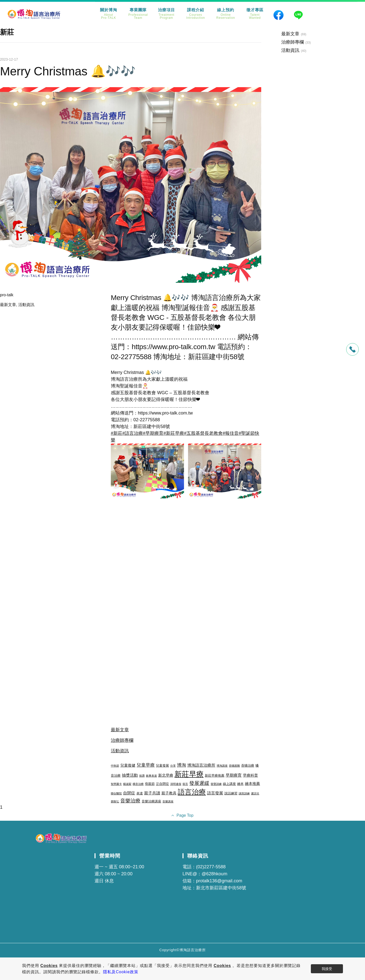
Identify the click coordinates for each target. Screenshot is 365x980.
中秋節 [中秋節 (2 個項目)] (115, 766)
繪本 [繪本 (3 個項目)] (240, 784)
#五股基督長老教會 (203, 433)
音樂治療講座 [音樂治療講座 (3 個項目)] (151, 801)
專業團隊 (138, 14)
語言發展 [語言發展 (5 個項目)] (215, 793)
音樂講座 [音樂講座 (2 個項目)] (168, 801)
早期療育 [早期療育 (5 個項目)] (234, 775)
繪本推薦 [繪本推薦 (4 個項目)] (252, 784)
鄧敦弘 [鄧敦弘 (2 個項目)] (115, 801)
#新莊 (117, 433)
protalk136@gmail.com (219, 881)
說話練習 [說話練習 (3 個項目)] (231, 793)
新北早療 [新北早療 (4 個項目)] (166, 775)
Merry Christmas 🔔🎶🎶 (68, 71)
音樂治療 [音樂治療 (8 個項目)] (130, 801)
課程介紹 (196, 14)
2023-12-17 (9, 59)
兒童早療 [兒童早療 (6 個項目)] (146, 765)
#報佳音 (231, 433)
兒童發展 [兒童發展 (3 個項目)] (162, 765)
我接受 (327, 969)
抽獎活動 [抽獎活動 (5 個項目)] (130, 775)
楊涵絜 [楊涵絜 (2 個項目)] (127, 784)
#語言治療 (133, 433)
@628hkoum (214, 874)
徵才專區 (255, 14)
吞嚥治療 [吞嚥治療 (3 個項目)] (248, 765)
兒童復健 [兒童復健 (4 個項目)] (128, 765)
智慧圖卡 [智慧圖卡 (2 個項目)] (116, 784)
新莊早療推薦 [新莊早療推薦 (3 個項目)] (215, 776)
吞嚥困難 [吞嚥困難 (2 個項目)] (234, 766)
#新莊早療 (174, 433)
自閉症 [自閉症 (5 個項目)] (129, 793)
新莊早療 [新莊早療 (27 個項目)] (189, 774)
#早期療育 (153, 433)
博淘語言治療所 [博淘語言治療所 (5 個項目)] (201, 765)
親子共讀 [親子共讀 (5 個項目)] (152, 793)
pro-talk (7, 295)
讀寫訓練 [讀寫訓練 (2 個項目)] (244, 793)
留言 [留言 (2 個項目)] (185, 784)
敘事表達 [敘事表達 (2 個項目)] (151, 776)
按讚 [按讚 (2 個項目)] (142, 776)
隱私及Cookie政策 (121, 972)
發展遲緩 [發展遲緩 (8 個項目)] (199, 783)
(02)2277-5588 (211, 867)
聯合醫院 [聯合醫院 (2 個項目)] (116, 793)
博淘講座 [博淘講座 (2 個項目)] (222, 766)
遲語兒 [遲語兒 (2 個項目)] (255, 793)
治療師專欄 (122, 740)
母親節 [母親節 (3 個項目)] (150, 784)
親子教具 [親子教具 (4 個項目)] (169, 793)
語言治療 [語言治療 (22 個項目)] (192, 792)
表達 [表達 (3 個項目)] (140, 793)
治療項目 (166, 14)
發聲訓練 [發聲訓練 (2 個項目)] (216, 784)
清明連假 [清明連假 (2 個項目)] (176, 784)
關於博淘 (109, 14)
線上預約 (226, 14)
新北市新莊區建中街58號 (221, 888)
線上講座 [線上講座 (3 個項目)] (229, 784)
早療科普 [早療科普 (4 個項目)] (250, 775)
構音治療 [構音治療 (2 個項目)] (138, 784)
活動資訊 (26, 305)
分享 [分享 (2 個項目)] (173, 766)
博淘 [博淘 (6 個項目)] (181, 765)
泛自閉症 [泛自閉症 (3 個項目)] (162, 784)
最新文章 (8, 305)
